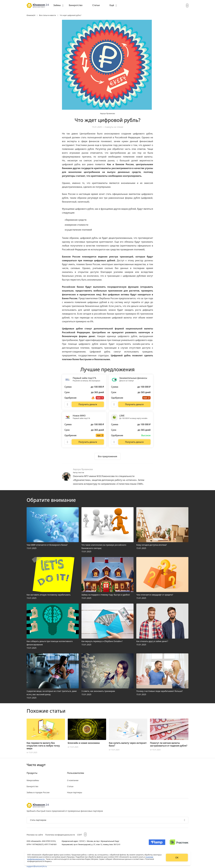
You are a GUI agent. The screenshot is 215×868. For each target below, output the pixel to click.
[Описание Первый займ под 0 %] (67, 404)
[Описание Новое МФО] (67, 442)
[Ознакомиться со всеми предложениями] (107, 456)
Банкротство (76, 5)
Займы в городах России (38, 792)
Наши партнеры (75, 792)
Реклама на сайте (35, 835)
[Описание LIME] (114, 442)
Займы (57, 5)
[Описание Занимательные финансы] (114, 404)
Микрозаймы (33, 780)
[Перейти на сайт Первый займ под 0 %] (88, 404)
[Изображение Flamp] (157, 843)
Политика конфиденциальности (60, 835)
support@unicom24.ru (37, 866)
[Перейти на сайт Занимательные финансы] (134, 404)
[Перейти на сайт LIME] (134, 442)
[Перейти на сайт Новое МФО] (88, 442)
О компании (73, 780)
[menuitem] (58, 5)
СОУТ (79, 835)
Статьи (96, 5)
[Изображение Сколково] (179, 843)
